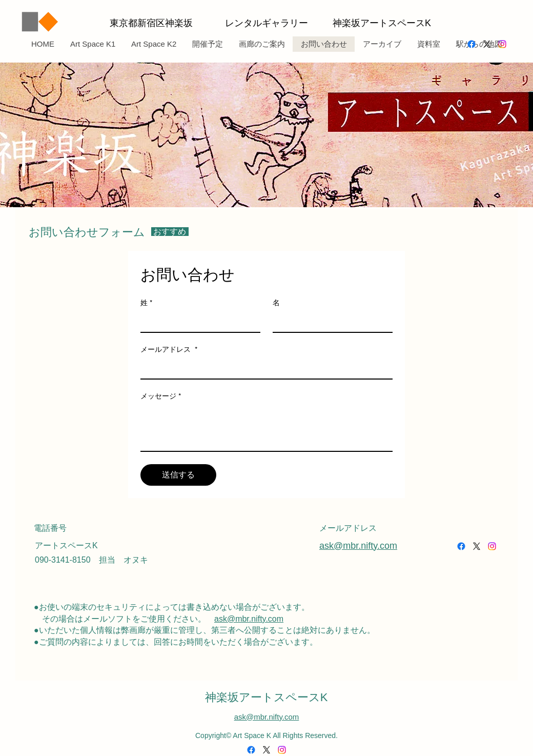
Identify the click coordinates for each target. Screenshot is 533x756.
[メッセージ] (266, 428)
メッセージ (161, 396)
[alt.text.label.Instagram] (502, 44)
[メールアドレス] (263, 368)
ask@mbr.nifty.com (249, 619)
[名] (330, 322)
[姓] (197, 322)
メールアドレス (169, 350)
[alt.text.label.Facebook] (471, 44)
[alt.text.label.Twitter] (487, 44)
